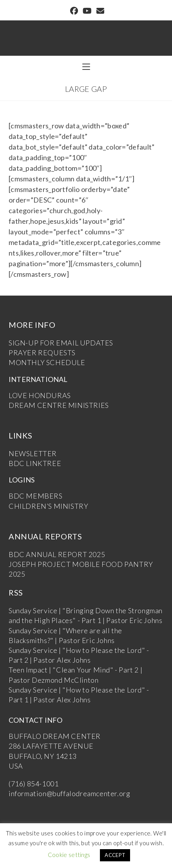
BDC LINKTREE (35, 463)
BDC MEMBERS (36, 496)
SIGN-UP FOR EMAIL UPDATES (61, 343)
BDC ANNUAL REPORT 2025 (57, 554)
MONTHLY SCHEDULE (47, 362)
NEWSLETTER (33, 453)
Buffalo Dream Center (86, 34)
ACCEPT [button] (115, 855)
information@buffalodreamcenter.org (69, 793)
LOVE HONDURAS (40, 395)
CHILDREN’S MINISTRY (48, 506)
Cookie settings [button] (69, 855)
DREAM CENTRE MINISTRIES (59, 405)
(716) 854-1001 (33, 784)
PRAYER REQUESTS (42, 353)
